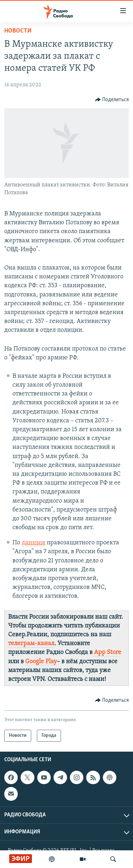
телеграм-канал (31, 644)
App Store (108, 652)
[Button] (112, 100)
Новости (18, 31)
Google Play (41, 662)
